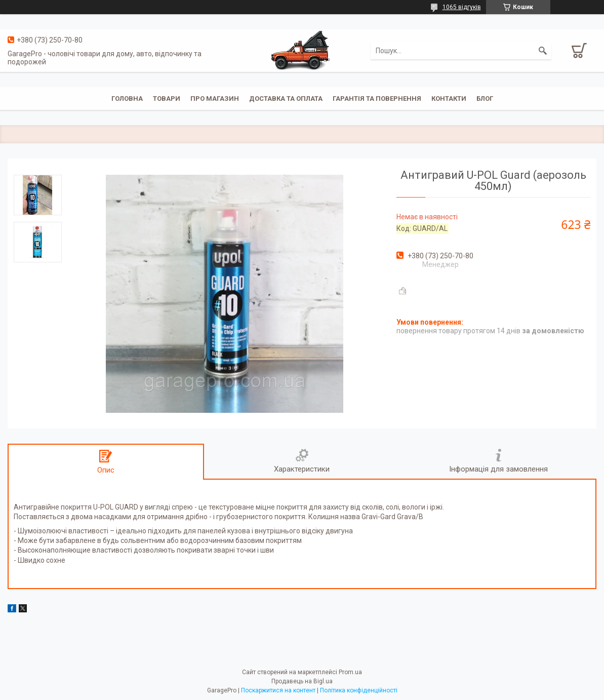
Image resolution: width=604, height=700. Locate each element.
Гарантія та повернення (377, 99)
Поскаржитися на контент (278, 690)
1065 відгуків (462, 7)
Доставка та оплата (286, 99)
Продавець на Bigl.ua (302, 681)
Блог (485, 99)
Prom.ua (350, 672)
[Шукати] (543, 51)
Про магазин (215, 99)
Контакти (449, 99)
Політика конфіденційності (359, 690)
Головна (127, 99)
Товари (167, 99)
